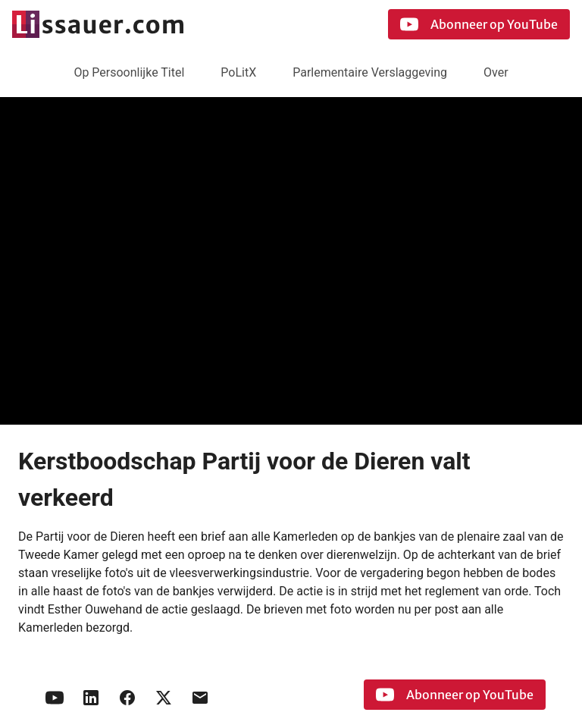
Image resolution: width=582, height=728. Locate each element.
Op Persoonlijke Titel (129, 72)
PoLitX (238, 72)
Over (496, 72)
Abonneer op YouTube (479, 24)
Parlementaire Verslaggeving (370, 72)
